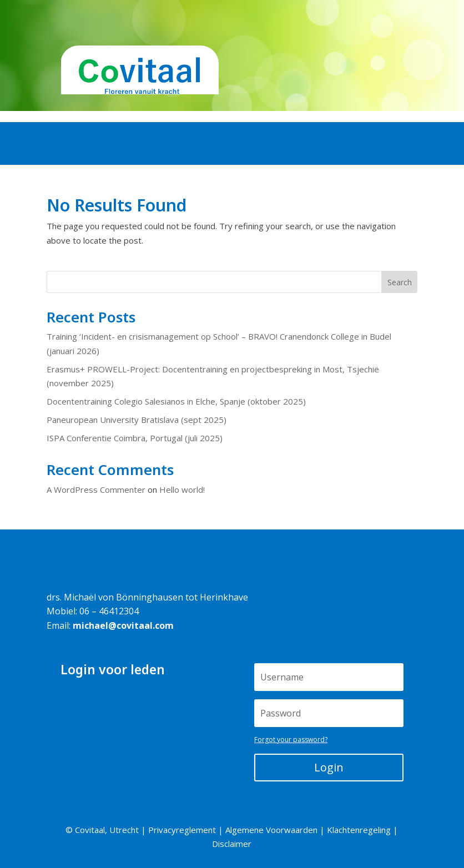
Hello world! (182, 489)
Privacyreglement (182, 830)
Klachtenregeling (359, 830)
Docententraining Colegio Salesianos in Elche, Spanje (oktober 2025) (176, 401)
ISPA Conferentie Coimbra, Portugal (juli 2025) (135, 438)
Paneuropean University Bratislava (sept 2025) (137, 420)
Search (400, 282)
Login (329, 767)
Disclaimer (232, 844)
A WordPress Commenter (96, 489)
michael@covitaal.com (123, 625)
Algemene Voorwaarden (271, 830)
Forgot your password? (291, 740)
